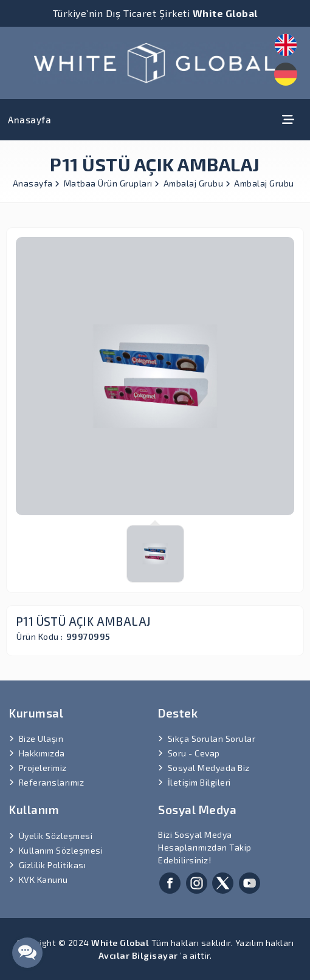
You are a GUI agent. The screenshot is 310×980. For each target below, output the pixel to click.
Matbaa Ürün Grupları (112, 183)
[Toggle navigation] (288, 119)
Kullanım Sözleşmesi (61, 850)
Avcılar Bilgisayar (138, 955)
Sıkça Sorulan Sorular (212, 738)
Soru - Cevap (194, 753)
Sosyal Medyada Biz (209, 768)
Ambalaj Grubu (197, 183)
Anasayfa (29, 120)
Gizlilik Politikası (53, 865)
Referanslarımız (52, 782)
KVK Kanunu (43, 879)
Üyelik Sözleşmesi (56, 836)
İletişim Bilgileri (199, 782)
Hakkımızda (42, 753)
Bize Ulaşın (41, 738)
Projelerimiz (43, 768)
